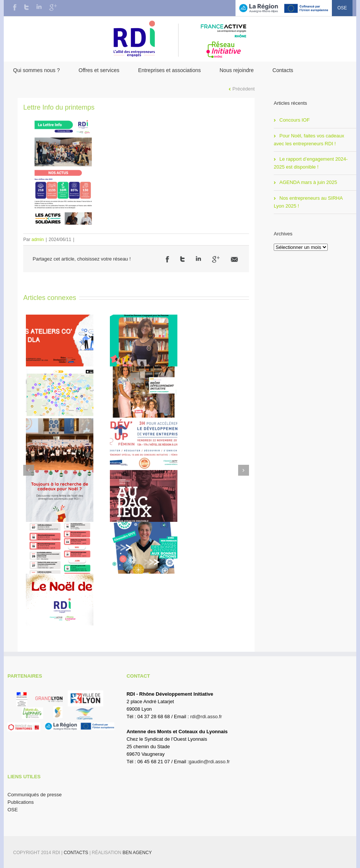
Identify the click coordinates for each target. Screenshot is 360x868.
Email (234, 259)
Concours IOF (295, 120)
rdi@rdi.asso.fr (206, 717)
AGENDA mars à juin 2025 (308, 182)
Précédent (244, 89)
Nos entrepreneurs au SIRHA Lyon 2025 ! (308, 202)
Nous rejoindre (236, 70)
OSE (342, 8)
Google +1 (216, 259)
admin (38, 240)
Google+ (53, 8)
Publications (21, 802)
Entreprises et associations (169, 70)
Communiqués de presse (35, 795)
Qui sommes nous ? (37, 70)
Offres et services (99, 70)
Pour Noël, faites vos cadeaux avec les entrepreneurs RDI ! (309, 140)
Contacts (283, 70)
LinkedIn (39, 7)
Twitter (26, 7)
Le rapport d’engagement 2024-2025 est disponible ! (311, 163)
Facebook (15, 7)
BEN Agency (137, 853)
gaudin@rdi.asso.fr (209, 762)
